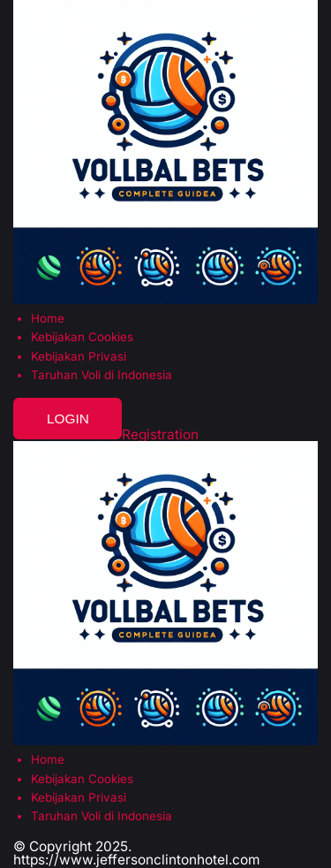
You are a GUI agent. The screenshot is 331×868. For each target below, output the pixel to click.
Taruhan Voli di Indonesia (102, 375)
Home (48, 319)
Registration (160, 434)
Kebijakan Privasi (79, 357)
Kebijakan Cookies (82, 337)
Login (68, 419)
